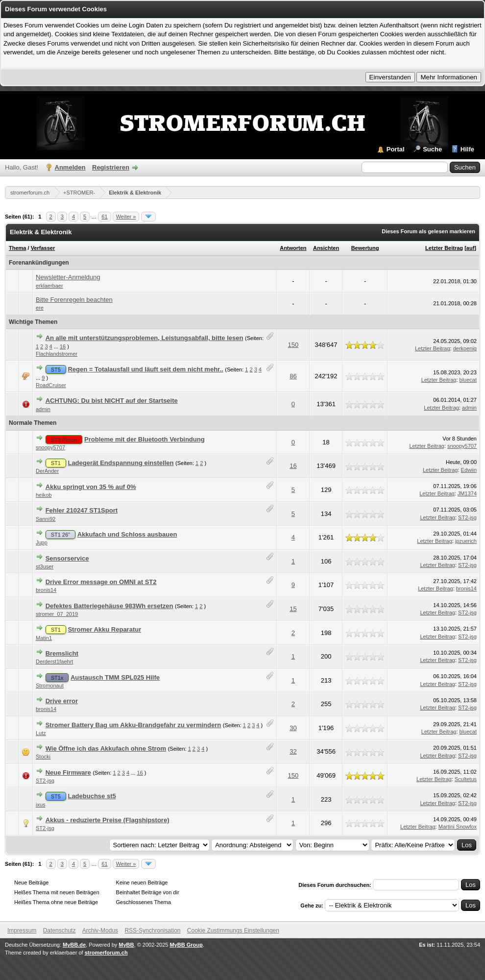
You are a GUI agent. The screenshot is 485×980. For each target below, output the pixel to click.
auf (471, 248)
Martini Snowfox (458, 827)
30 (293, 728)
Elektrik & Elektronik (135, 193)
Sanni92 (46, 519)
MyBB (126, 945)
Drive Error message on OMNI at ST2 (101, 582)
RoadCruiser (51, 385)
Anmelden (70, 167)
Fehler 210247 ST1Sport (82, 510)
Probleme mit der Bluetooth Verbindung (145, 439)
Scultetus (466, 779)
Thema (17, 248)
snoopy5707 (50, 447)
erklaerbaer (49, 286)
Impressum (22, 931)
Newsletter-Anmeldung (68, 277)
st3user (45, 566)
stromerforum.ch (30, 193)
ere (40, 308)
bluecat (468, 380)
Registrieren (111, 167)
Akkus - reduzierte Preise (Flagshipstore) (108, 820)
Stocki (43, 757)
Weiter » (126, 217)
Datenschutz (60, 931)
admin (43, 409)
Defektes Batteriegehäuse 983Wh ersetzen (109, 606)
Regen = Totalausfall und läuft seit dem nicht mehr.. (145, 369)
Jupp (42, 542)
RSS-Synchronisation (152, 931)
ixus (41, 805)
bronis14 (46, 590)
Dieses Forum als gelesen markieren (428, 231)
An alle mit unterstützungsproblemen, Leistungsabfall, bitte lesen (145, 338)
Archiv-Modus (100, 931)
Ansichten (326, 248)
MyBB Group (186, 945)
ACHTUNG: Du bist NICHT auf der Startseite (112, 401)
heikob (44, 495)
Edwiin (469, 470)
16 (63, 346)
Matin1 (44, 638)
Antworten (293, 248)
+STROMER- (79, 193)
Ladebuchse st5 (92, 796)
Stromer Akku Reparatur (104, 629)
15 (293, 609)
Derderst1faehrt (54, 661)
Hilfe (467, 149)
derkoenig (465, 348)
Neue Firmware (68, 772)
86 (293, 376)
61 (104, 217)
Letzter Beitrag (444, 248)
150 (293, 345)
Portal (396, 149)
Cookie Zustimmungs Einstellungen (233, 931)
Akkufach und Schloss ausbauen (127, 534)
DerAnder (47, 471)
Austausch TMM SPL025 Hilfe (115, 677)
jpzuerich (466, 541)
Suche (432, 149)
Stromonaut (50, 686)
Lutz (41, 733)
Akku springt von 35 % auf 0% (91, 487)
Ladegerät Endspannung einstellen (121, 463)
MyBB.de (74, 945)
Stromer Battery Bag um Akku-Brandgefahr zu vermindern (133, 725)
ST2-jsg (467, 517)
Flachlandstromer (57, 354)
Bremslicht (62, 653)
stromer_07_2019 (57, 614)
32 (293, 751)
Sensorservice (67, 558)
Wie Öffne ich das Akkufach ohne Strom (106, 748)
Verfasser (43, 248)
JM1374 (467, 493)
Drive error (62, 701)
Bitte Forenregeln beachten (74, 300)
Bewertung (365, 248)
